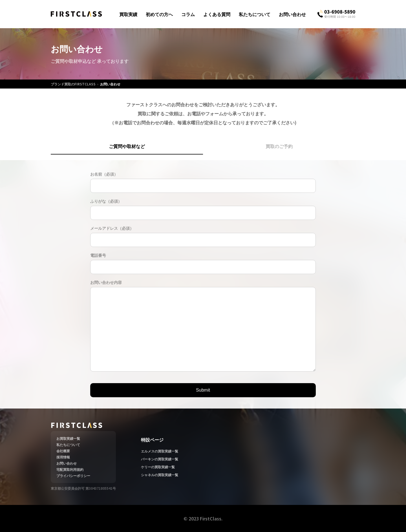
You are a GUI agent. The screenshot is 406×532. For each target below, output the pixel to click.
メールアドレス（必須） (112, 228)
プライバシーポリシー (73, 475)
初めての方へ (159, 14)
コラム (188, 14)
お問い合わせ (292, 14)
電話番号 (98, 255)
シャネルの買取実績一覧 (160, 475)
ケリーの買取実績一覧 (158, 467)
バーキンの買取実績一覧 (160, 459)
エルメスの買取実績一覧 (160, 451)
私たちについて (255, 14)
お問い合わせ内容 (106, 282)
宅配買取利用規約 (70, 469)
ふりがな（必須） (106, 201)
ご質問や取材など (127, 146)
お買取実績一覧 (68, 438)
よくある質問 (217, 14)
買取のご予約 (279, 146)
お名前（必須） (104, 174)
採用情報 (63, 457)
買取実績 (128, 14)
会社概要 (63, 451)
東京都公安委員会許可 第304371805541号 (83, 488)
